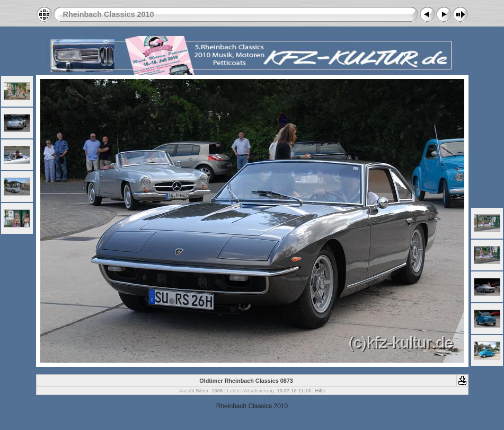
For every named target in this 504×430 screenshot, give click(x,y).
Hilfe (320, 390)
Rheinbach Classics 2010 (109, 14)
